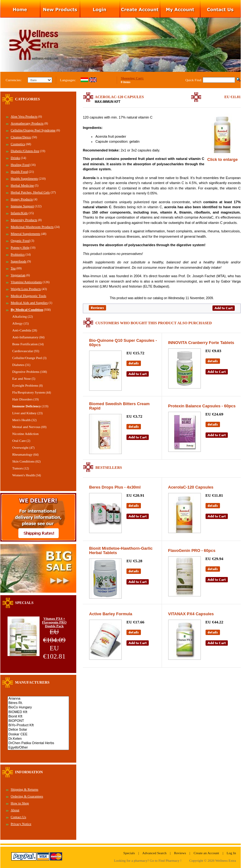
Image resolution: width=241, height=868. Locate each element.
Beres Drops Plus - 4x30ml (115, 487)
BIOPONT (38, 721)
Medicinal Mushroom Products (32, 227)
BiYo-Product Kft (38, 725)
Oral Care (19, 441)
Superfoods (19, 261)
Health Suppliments (24, 178)
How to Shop (20, 803)
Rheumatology (22, 454)
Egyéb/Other (38, 748)
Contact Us (18, 817)
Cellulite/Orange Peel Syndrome (33, 130)
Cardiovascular (23, 351)
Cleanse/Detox (21, 137)
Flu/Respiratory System (29, 392)
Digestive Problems (26, 372)
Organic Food (20, 241)
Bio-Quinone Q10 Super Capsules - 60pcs (123, 343)
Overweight (20, 447)
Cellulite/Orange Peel (27, 358)
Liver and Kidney (24, 413)
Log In (231, 853)
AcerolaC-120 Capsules (191, 487)
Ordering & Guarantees (27, 796)
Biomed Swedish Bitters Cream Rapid (119, 406)
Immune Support (22, 206)
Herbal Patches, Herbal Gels (30, 192)
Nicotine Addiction (25, 434)
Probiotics (18, 254)
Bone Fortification (25, 344)
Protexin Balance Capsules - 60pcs (202, 406)
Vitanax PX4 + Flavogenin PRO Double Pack (54, 622)
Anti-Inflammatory (25, 337)
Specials (129, 853)
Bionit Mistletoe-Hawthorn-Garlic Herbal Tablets (121, 550)
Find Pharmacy (169, 860)
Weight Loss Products (26, 289)
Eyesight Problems (25, 385)
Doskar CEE (38, 734)
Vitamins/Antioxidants (26, 282)
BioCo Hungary (38, 707)
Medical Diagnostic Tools (28, 296)
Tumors (18, 468)
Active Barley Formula (111, 614)
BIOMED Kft (38, 712)
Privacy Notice (21, 824)
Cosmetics (18, 144)
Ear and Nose (21, 378)
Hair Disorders (22, 399)
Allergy (17, 323)
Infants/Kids (19, 213)
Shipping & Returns (24, 789)
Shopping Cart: (132, 78)
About (15, 810)
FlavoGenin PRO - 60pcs (192, 550)
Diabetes (18, 365)
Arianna (38, 699)
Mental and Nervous (26, 427)
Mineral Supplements (25, 234)
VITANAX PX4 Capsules (191, 614)
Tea (13, 268)
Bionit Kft (38, 717)
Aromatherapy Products (27, 123)
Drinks (15, 158)
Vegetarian (18, 275)
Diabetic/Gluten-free (25, 151)
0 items (126, 82)
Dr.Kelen (38, 739)
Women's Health (24, 475)
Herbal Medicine (22, 185)
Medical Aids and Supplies (29, 303)
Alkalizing (19, 316)
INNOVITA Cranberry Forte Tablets (201, 343)
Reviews (180, 853)
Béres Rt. (38, 703)
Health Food (19, 172)
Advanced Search (154, 853)
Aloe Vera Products (24, 116)
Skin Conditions (23, 461)
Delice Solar (38, 730)
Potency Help (20, 247)
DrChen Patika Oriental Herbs (38, 743)
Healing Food (20, 165)
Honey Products (22, 199)
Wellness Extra (226, 860)
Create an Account (206, 853)
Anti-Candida (22, 330)
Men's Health (21, 420)
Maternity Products (24, 220)
